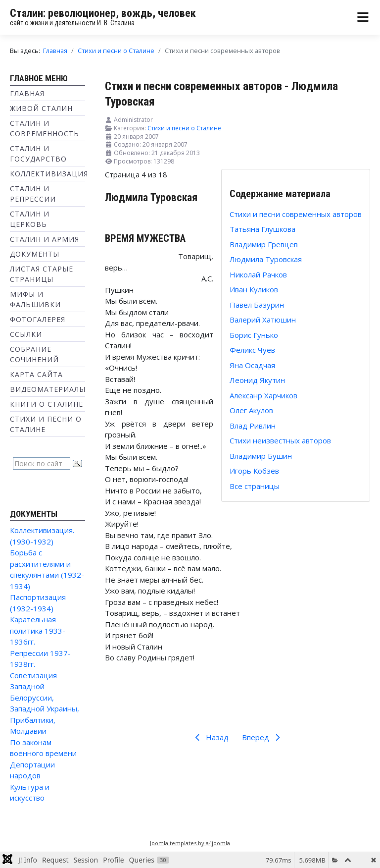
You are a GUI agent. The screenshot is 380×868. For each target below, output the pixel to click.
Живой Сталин (41, 108)
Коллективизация (49, 174)
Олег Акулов (251, 410)
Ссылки (26, 334)
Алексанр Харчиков (263, 395)
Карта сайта (36, 374)
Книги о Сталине (47, 404)
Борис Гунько (254, 335)
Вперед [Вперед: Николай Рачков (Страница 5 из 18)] (263, 737)
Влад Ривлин (253, 426)
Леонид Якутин (257, 380)
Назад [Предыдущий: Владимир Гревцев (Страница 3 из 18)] (210, 737)
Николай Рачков (258, 274)
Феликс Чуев (252, 350)
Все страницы (255, 486)
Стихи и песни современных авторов (296, 214)
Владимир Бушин (261, 456)
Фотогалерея (38, 319)
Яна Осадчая (252, 365)
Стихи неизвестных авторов (280, 440)
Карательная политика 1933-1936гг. (38, 630)
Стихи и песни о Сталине (184, 128)
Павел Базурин (257, 305)
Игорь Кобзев (254, 471)
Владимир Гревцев (264, 244)
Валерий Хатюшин (263, 320)
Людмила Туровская (266, 259)
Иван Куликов (254, 289)
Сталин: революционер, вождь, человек (103, 13)
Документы (35, 254)
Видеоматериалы (48, 389)
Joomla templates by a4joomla (190, 843)
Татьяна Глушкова (262, 229)
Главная (27, 93)
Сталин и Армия (45, 239)
